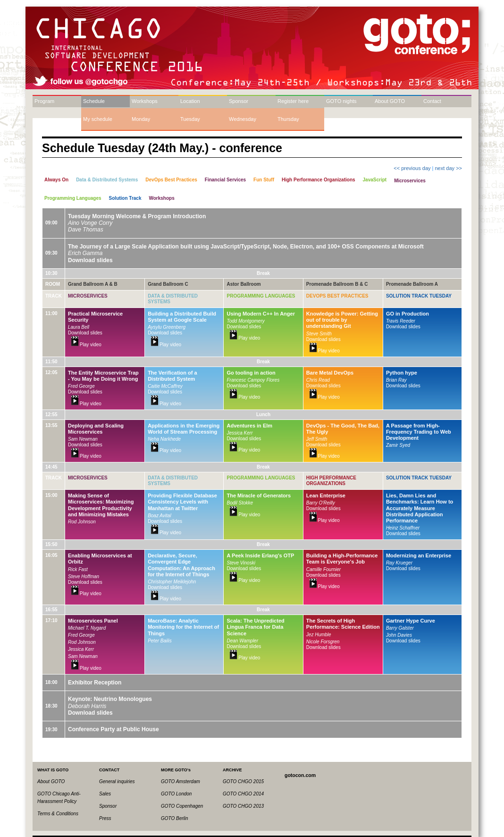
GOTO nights (341, 101)
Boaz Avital (159, 516)
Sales (105, 794)
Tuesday (190, 119)
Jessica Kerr (239, 433)
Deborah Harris (87, 706)
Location (190, 101)
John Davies (399, 635)
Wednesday (243, 119)
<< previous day (412, 168)
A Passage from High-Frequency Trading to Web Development (419, 432)
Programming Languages (261, 296)
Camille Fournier (323, 569)
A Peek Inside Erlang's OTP (260, 555)
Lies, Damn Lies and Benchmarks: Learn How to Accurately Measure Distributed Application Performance (420, 508)
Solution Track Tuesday (419, 296)
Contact (432, 101)
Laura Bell (79, 327)
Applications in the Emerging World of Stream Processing (184, 429)
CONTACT (109, 770)
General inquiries (117, 781)
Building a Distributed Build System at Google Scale (182, 317)
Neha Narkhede (164, 439)
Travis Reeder (401, 321)
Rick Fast (78, 569)
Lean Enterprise (326, 495)
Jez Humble (319, 635)
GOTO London (176, 794)
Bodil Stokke (240, 503)
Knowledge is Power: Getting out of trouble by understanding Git (342, 320)
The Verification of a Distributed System (172, 376)
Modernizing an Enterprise (419, 555)
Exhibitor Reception (95, 683)
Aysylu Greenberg (167, 327)
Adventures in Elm (249, 426)
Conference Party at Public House (113, 729)
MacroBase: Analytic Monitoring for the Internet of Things (183, 627)
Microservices (88, 296)
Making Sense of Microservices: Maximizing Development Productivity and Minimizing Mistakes (101, 505)
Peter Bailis (160, 641)
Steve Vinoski (241, 563)
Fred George (81, 386)
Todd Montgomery (245, 321)
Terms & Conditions (58, 814)
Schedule (94, 101)
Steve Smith (319, 334)
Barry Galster (400, 628)
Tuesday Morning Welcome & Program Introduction (137, 216)
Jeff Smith (317, 439)
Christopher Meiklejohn (172, 582)
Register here (293, 101)
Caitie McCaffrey (165, 386)
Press (105, 818)
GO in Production (407, 314)
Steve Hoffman (84, 577)
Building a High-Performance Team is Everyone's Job (342, 559)
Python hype (402, 373)
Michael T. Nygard (87, 628)
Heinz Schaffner (403, 528)
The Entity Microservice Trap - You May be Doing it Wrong (103, 376)
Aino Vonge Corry (90, 223)
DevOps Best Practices (337, 296)
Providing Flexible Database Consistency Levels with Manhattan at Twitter (182, 502)
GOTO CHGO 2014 (243, 794)
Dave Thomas (86, 230)
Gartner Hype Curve (411, 621)
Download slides (90, 260)
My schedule (98, 119)
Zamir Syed (398, 445)
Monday (141, 119)
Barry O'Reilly (321, 503)
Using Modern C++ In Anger (260, 314)
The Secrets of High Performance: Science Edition (343, 624)
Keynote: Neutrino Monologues (110, 699)
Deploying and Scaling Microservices (96, 429)
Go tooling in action (251, 373)
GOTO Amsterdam (181, 781)
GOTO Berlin (175, 818)
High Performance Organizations (331, 481)
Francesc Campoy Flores (253, 380)
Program (44, 101)
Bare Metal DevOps (330, 373)
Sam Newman (83, 439)
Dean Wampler (242, 641)
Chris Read (318, 380)
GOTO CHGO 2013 (243, 806)
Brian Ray (396, 380)
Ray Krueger (399, 563)
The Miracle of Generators (259, 495)
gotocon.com (300, 775)
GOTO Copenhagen (182, 806)
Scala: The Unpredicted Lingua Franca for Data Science (255, 627)
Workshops (145, 101)
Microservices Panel (93, 621)
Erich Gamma (85, 253)
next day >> (449, 168)
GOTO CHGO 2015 (243, 781)
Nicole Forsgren (323, 642)
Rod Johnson (82, 522)
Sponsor (239, 101)
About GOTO (390, 101)
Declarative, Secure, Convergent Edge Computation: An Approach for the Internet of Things (181, 565)
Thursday (288, 119)
